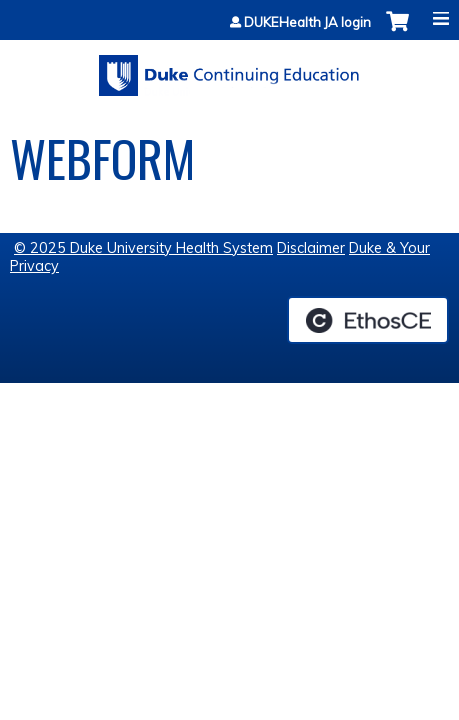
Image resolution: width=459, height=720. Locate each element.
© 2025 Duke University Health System (143, 248)
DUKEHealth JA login (307, 22)
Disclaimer (311, 248)
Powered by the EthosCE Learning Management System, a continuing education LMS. (368, 320)
